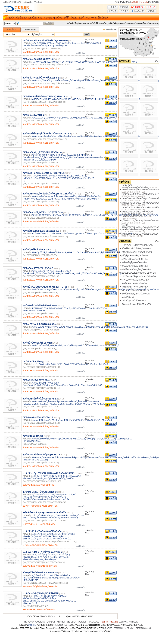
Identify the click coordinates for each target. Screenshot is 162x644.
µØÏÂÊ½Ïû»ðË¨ (56, 234)
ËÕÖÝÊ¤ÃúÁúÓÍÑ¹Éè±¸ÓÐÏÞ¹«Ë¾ (136, 249)
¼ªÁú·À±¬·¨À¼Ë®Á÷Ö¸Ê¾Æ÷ (53, 404)
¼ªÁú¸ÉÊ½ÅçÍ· (56, 346)
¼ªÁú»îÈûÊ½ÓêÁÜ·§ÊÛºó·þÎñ (43, 199)
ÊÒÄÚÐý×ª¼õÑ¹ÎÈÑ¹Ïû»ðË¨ (76, 308)
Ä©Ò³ (50, 616)
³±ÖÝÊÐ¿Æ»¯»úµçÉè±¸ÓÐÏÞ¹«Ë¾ (136, 269)
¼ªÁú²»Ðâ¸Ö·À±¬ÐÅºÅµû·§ (37, 460)
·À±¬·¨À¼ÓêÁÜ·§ (38, 178)
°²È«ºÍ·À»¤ (90, 40)
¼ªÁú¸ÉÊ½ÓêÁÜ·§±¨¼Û (87, 273)
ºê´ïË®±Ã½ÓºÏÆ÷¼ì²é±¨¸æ (53, 497)
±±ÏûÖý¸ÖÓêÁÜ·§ (67, 478)
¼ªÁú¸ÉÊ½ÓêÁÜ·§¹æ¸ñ (66, 273)
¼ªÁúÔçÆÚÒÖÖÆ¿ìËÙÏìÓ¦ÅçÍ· (46, 290)
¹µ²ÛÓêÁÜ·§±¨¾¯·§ (86, 43)
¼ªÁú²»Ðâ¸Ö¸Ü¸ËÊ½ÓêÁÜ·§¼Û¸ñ (70, 157)
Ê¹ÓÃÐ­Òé (51, 622)
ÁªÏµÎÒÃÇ (38, 2)
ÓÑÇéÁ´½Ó (94, 622)
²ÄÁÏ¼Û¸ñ (91, 18)
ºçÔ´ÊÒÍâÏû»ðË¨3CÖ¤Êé (67, 578)
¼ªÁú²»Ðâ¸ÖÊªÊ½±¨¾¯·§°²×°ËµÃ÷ (47, 215)
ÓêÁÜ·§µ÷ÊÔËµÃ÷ (67, 176)
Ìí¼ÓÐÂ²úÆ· (111, 30)
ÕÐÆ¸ (74, 18)
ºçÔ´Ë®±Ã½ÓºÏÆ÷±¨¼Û (43, 495)
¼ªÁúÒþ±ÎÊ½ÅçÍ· (40, 252)
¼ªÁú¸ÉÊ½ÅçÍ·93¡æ (139, 327)
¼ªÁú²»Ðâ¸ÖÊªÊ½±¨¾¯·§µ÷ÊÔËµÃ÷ (78, 215)
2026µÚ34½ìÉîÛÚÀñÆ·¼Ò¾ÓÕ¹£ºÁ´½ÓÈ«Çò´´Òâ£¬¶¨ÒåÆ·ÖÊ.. (137, 213)
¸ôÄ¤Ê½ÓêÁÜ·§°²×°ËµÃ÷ (66, 43)
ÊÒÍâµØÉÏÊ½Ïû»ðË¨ (41, 234)
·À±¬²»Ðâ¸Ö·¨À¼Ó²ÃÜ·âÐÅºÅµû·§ (54, 557)
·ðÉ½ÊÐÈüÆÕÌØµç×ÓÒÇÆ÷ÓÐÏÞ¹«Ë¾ (139, 273)
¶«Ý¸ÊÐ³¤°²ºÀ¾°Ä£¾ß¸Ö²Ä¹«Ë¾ (135, 280)
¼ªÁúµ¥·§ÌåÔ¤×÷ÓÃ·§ (84, 62)
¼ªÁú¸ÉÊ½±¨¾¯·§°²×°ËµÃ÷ (44, 271)
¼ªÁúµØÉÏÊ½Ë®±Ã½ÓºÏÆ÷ (44, 136)
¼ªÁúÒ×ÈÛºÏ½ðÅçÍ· (41, 346)
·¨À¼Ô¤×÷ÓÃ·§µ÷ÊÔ (41, 62)
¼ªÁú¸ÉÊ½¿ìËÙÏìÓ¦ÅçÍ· (85, 327)
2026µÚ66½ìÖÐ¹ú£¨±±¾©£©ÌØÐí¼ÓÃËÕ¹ (140, 234)
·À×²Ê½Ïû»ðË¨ (69, 234)
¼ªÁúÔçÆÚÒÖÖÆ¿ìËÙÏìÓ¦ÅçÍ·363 (96, 290)
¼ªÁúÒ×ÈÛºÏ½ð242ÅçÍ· (78, 252)
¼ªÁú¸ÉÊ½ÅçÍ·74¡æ (122, 327)
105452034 (58, 625)
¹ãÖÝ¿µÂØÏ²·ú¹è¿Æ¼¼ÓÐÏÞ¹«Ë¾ (136, 304)
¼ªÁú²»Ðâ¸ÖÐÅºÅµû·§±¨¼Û (101, 457)
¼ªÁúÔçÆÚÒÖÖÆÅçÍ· (70, 290)
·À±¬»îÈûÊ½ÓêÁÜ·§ (65, 199)
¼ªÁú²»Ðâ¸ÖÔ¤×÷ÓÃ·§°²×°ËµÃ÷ (46, 81)
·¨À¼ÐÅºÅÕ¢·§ (52, 118)
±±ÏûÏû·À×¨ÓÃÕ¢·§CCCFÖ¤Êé (44, 538)
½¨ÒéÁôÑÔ (154, 2)
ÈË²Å (82, 18)
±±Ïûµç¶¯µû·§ (77, 515)
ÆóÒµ (33, 18)
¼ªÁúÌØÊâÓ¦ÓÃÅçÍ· (41, 439)
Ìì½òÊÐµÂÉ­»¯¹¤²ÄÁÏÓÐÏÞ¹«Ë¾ (135, 287)
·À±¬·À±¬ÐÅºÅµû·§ (45, 601)
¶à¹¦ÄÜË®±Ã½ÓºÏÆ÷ (85, 234)
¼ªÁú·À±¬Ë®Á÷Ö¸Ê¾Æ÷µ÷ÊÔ (75, 402)
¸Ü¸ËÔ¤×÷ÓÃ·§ (100, 62)
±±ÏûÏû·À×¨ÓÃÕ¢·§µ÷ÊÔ (43, 534)
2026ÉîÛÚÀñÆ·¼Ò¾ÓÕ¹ (132, 216)
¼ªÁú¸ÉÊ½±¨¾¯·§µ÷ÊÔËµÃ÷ (43, 273)
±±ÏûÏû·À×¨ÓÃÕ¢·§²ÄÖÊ (63, 534)
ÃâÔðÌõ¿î (61, 622)
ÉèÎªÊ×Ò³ (7, 2)
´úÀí (25, 18)
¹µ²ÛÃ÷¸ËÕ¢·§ (38, 364)
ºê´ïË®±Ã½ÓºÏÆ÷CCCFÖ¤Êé (57, 499)
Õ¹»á (60, 18)
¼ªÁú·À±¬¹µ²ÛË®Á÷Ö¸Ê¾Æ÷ (79, 404)
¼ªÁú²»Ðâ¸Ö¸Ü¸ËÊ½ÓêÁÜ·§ (43, 157)
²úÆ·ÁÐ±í (12, 30)
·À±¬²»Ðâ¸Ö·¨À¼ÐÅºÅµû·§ (59, 555)
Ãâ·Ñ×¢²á (119, 2)
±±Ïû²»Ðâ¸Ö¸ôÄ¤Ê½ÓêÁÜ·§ (49, 518)
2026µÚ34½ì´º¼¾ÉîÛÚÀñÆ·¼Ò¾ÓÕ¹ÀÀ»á (135, 186)
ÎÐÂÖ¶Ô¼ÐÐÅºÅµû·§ (80, 118)
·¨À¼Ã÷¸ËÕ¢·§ (63, 364)
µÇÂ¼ (127, 2)
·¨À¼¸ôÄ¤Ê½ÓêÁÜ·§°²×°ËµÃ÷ (45, 176)
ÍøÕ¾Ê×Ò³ (29, 622)
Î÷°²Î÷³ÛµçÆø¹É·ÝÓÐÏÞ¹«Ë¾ (134, 301)
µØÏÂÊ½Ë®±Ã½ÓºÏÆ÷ (62, 99)
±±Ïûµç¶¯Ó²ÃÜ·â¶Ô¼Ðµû (43, 515)
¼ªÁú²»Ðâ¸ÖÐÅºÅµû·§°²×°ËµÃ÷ (46, 457)
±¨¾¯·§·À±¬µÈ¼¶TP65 (58, 46)
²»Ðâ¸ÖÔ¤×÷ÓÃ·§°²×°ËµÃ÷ (62, 62)
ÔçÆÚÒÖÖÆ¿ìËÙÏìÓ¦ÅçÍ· (85, 439)
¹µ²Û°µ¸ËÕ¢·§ (51, 364)
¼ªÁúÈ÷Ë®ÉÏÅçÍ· (40, 383)
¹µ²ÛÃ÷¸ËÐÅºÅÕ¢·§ (104, 420)
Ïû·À (87, 42)
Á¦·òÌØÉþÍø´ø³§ (128, 297)
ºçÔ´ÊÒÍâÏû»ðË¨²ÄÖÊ (59, 575)
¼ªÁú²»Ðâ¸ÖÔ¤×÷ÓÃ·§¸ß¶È (102, 81)
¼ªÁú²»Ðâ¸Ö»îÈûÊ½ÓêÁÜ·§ (87, 199)
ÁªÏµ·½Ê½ (133, 622)
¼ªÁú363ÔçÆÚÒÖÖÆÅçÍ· (61, 439)
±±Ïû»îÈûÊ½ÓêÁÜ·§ (70, 518)
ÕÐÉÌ (19, 18)
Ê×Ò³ (12, 18)
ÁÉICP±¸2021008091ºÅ (116, 628)
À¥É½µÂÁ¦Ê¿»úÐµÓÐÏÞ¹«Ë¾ (134, 263)
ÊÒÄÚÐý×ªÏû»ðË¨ (95, 308)
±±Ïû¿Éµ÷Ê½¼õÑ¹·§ (41, 476)
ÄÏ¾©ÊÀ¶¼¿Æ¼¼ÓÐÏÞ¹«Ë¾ (134, 283)
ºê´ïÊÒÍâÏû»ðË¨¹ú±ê (48, 578)
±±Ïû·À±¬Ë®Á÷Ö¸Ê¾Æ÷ (64, 601)
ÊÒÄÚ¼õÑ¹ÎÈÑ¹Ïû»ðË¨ (54, 308)
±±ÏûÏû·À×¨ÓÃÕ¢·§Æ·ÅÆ (53, 536)
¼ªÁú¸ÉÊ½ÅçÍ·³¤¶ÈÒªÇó (64, 327)
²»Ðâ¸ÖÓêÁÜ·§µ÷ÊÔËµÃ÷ (44, 43)
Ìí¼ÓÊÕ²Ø (17, 2)
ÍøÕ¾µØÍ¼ (28, 2)
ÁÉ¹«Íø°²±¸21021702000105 (139, 628)
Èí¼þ (53, 18)
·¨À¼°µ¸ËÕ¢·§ (76, 364)
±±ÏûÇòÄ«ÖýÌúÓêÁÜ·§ (49, 478)
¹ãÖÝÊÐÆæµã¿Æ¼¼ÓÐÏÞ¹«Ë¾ (136, 294)
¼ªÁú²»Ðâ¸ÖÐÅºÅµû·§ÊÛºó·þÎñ (127, 457)
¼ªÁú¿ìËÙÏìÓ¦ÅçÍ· (97, 252)
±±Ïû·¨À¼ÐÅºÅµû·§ (63, 515)
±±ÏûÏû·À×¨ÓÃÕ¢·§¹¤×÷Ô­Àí (60, 539)
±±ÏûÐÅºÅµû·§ (73, 476)
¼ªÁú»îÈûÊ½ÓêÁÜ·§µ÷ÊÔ (70, 197)
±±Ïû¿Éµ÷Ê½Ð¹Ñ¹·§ (58, 476)
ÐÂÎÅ (67, 18)
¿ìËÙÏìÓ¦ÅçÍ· (36, 441)
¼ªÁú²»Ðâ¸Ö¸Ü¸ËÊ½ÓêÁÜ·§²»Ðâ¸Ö (40, 160)
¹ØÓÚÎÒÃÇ (40, 622)
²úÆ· (40, 18)
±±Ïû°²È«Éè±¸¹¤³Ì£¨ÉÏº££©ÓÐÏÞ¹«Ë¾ (137, 245)
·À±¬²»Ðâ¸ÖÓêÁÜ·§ (39, 46)
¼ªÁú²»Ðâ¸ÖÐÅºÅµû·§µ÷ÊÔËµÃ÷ (74, 457)
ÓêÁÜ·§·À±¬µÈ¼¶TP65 (56, 178)
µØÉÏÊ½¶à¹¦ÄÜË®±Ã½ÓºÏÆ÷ (85, 99)
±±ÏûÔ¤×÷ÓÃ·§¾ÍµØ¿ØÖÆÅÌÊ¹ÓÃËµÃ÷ (50, 596)
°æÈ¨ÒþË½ (72, 622)
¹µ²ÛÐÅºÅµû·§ (65, 118)
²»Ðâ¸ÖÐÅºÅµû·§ (40, 555)
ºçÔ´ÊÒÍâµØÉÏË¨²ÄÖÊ (63, 495)
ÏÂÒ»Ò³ (44, 616)
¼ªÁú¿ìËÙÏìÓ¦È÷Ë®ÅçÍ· (38, 385)
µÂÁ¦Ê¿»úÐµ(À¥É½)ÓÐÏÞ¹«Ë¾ (135, 256)
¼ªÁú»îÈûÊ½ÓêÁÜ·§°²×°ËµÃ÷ (45, 197)
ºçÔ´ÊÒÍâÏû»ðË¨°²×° (41, 575)
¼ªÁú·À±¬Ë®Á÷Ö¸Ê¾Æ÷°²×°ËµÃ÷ (47, 402)
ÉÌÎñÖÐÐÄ (103, 18)
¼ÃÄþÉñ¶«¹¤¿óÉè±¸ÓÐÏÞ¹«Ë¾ (135, 266)
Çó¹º (46, 18)
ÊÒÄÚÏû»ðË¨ (38, 308)
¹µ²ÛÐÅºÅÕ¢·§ (39, 118)
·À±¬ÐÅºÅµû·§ (96, 118)
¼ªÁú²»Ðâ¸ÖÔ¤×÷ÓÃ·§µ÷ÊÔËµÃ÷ (75, 81)
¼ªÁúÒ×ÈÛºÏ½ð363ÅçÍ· (58, 252)
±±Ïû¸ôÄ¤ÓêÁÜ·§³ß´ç (49, 559)
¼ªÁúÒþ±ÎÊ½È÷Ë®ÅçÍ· (77, 385)
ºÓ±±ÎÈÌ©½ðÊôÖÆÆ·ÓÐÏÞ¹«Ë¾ (135, 290)
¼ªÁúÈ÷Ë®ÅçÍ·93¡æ (58, 385)
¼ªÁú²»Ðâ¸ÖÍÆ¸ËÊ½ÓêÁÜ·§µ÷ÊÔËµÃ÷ (49, 155)
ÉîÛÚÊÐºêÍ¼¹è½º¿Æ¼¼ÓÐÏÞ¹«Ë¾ (137, 252)
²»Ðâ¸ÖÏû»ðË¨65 (38, 311)
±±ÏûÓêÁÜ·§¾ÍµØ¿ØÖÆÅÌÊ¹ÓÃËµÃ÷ (46, 597)
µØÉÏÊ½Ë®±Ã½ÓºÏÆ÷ (42, 99)
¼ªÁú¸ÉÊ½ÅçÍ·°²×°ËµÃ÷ (43, 327)
